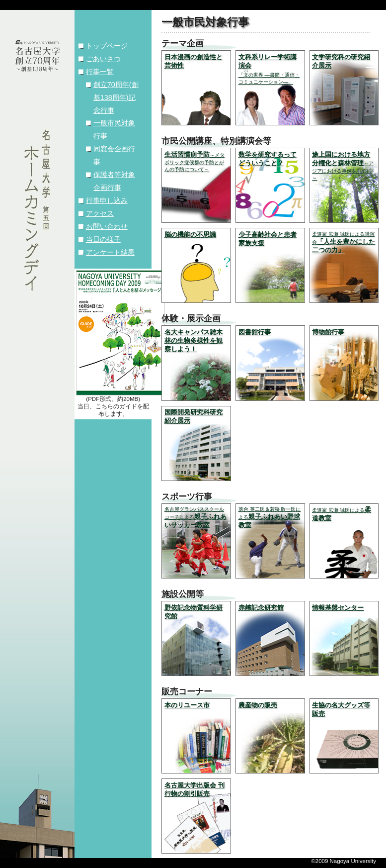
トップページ (107, 46)
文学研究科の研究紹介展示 (341, 61)
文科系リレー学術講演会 (269, 69)
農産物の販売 (258, 705)
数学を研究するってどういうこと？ (268, 159)
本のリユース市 (187, 705)
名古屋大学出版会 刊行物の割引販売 (194, 789)
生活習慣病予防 (194, 161)
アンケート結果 (110, 252)
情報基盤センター (338, 608)
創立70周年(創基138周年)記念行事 (116, 97)
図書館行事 (255, 332)
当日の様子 (103, 239)
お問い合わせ (107, 226)
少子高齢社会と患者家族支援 (268, 239)
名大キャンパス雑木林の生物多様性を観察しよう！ (193, 340)
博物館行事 (328, 332)
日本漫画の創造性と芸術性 (193, 61)
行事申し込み (107, 200)
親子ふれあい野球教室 (270, 518)
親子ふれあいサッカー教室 (195, 518)
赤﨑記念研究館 (261, 608)
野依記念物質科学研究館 (193, 612)
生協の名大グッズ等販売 (341, 709)
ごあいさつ (103, 59)
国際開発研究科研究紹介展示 (193, 416)
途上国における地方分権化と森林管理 (343, 166)
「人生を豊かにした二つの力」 (344, 242)
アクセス (100, 213)
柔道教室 (342, 514)
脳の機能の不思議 (190, 235)
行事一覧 (100, 72)
